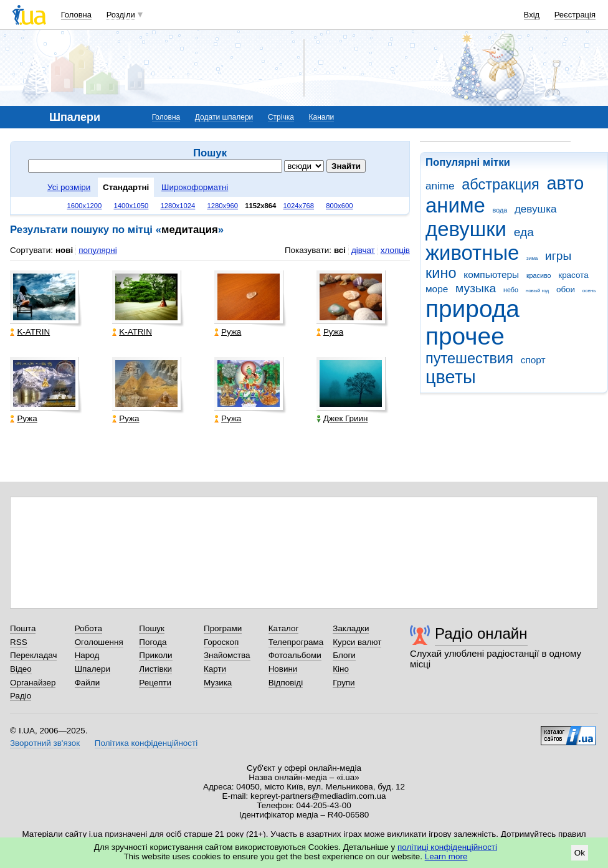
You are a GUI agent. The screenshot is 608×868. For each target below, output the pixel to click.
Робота (88, 628)
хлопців (395, 250)
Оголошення (99, 642)
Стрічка (281, 117)
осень (589, 291)
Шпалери (93, 669)
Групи (344, 683)
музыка (476, 288)
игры (558, 256)
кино (441, 273)
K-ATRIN (30, 332)
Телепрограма (296, 642)
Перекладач (33, 655)
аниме (455, 205)
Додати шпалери (224, 117)
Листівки (155, 669)
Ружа (228, 332)
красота (573, 275)
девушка (536, 209)
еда (524, 232)
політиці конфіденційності (447, 847)
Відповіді (286, 683)
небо (511, 290)
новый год (537, 291)
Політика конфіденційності (146, 743)
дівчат (363, 250)
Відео (21, 669)
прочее (465, 336)
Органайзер (33, 683)
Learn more (446, 856)
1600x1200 (85, 206)
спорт (533, 360)
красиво (539, 275)
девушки (466, 229)
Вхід (532, 15)
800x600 (339, 206)
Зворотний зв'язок (45, 743)
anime (440, 186)
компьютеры (491, 274)
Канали (322, 117)
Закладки (351, 628)
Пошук (152, 628)
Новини (283, 669)
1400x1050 (131, 206)
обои (566, 289)
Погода (153, 642)
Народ (87, 655)
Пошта (23, 628)
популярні (97, 250)
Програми (223, 628)
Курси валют (357, 642)
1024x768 (299, 206)
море (437, 289)
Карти (215, 669)
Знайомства (227, 655)
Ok (580, 853)
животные (472, 253)
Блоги (344, 655)
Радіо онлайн (481, 633)
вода (500, 210)
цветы (451, 377)
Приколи (155, 655)
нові (64, 250)
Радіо (21, 696)
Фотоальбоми (295, 655)
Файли (88, 683)
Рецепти (155, 683)
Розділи (121, 15)
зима (532, 258)
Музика (218, 683)
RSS (19, 642)
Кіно (341, 669)
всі (340, 250)
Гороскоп (221, 642)
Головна (76, 15)
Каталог (284, 628)
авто (566, 183)
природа (473, 309)
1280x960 (222, 206)
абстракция (501, 184)
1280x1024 (178, 206)
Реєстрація (575, 15)
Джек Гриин (342, 418)
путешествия (469, 358)
